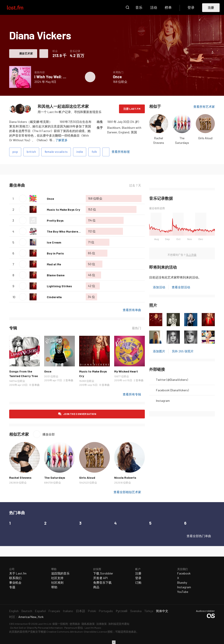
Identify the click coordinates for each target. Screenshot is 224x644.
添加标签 (106, 152)
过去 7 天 (135, 185)
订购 (138, 582)
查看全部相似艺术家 (127, 492)
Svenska (136, 611)
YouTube (183, 592)
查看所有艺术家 (204, 107)
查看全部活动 (181, 287)
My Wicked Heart (126, 371)
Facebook (184, 573)
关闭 (114, 642)
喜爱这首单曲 (42, 198)
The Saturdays (55, 478)
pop (15, 152)
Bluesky (182, 582)
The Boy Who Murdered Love (67, 231)
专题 (12, 587)
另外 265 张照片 (183, 351)
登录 (191, 7)
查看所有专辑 (132, 394)
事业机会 (15, 582)
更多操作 (44, 54)
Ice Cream (54, 242)
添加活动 (159, 287)
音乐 (139, 7)
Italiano (68, 611)
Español (40, 611)
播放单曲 (23, 198)
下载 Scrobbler (103, 573)
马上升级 (191, 255)
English (14, 611)
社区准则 (57, 582)
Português (106, 611)
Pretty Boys (55, 220)
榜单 (168, 7)
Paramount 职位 (74, 628)
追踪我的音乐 (60, 573)
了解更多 (61, 140)
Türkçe (149, 611)
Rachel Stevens (20, 478)
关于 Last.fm (18, 573)
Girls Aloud (205, 138)
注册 (211, 8)
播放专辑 (90, 77)
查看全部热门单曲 (199, 536)
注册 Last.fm (132, 109)
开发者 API (100, 578)
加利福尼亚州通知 (119, 624)
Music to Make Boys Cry (63, 210)
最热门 (136, 328)
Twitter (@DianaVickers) (172, 380)
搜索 (128, 7)
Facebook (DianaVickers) (172, 390)
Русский (122, 611)
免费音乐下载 (102, 582)
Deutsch (27, 611)
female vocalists (56, 152)
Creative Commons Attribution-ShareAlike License (77, 632)
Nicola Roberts (125, 478)
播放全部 (49, 434)
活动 (154, 7)
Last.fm (20, 7)
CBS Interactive (18, 624)
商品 (96, 587)
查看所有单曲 (132, 310)
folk (94, 152)
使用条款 (75, 624)
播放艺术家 (26, 53)
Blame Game (56, 275)
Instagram (163, 401)
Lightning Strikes (59, 286)
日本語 (80, 611)
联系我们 (15, 578)
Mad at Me (54, 264)
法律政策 (101, 624)
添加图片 (159, 351)
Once (117, 77)
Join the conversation (80, 414)
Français (54, 611)
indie (80, 152)
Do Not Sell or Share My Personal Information (37, 628)
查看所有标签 (121, 152)
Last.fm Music (93, 628)
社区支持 (57, 578)
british (31, 152)
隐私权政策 (88, 624)
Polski (92, 611)
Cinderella (54, 297)
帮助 (54, 587)
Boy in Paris (55, 253)
